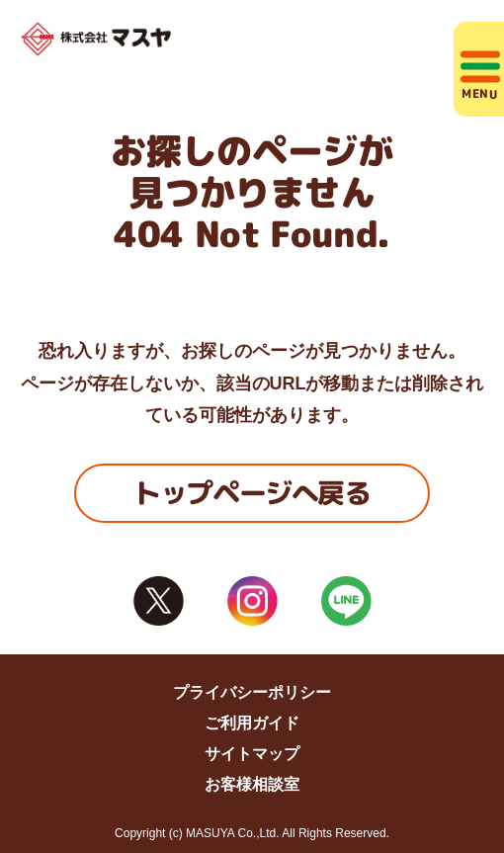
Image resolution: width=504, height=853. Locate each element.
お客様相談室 (252, 784)
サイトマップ (252, 754)
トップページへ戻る (252, 493)
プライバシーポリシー (252, 692)
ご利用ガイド (252, 723)
